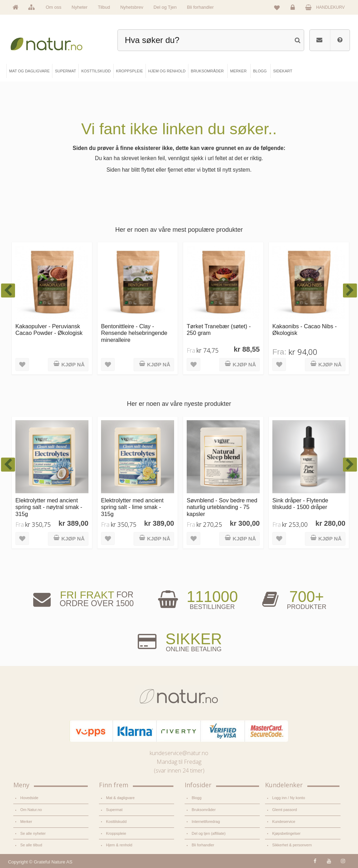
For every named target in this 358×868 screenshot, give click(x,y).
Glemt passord (284, 810)
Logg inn (294, 9)
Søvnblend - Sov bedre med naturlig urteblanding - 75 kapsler (222, 507)
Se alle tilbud (31, 845)
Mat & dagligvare (120, 798)
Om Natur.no (31, 810)
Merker (26, 822)
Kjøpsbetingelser (286, 833)
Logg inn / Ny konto (288, 798)
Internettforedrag (206, 822)
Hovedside (29, 798)
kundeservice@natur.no (179, 753)
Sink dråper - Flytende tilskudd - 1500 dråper (300, 504)
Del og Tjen (165, 7)
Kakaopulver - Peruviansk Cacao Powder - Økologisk (49, 329)
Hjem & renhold (119, 845)
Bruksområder (204, 810)
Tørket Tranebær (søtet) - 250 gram (219, 329)
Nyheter (80, 7)
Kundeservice (284, 822)
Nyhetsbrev (132, 7)
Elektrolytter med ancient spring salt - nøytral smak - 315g (49, 507)
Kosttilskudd (116, 822)
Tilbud (104, 7)
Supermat (114, 810)
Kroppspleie (116, 833)
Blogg (196, 798)
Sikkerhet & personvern (292, 845)
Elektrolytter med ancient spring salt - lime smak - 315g (132, 507)
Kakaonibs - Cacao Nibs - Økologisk (305, 329)
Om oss (54, 7)
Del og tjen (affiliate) (209, 833)
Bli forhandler (201, 7)
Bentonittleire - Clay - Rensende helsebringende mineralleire (134, 333)
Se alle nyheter (33, 833)
